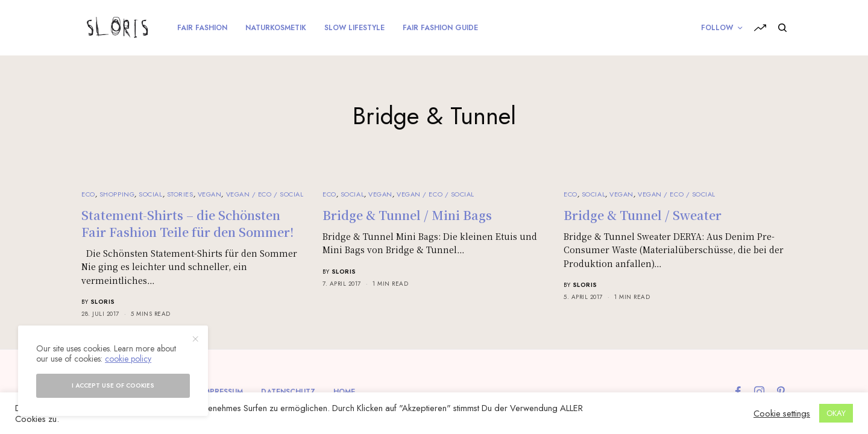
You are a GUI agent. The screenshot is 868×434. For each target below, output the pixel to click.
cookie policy (128, 359)
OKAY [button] (836, 413)
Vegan (210, 194)
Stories (180, 194)
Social (150, 194)
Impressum (222, 392)
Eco (88, 194)
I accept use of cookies (113, 385)
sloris (103, 302)
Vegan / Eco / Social (265, 194)
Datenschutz (288, 392)
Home (344, 392)
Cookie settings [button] (782, 414)
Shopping (117, 194)
